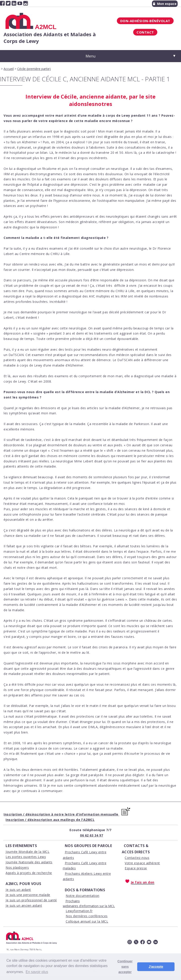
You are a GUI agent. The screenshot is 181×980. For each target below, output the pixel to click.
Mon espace (165, 4)
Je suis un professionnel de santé (31, 900)
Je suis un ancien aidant (24, 905)
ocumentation (89, 896)
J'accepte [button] (156, 967)
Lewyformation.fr (79, 911)
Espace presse (136, 868)
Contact (145, 32)
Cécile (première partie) (34, 69)
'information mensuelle (98, 814)
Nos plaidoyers (17, 867)
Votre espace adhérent (142, 863)
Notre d (72, 896)
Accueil (9, 69)
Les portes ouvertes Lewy (26, 857)
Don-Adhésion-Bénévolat (145, 21)
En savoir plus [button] (37, 972)
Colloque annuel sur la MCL (87, 921)
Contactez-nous (137, 858)
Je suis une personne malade (28, 895)
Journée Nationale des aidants (29, 862)
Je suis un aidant (18, 890)
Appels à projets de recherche (29, 873)
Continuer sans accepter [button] (125, 967)
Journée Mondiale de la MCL (27, 852)
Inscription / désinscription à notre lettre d (41, 814)
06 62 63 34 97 (92, 835)
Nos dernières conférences (87, 916)
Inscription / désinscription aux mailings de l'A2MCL (50, 820)
